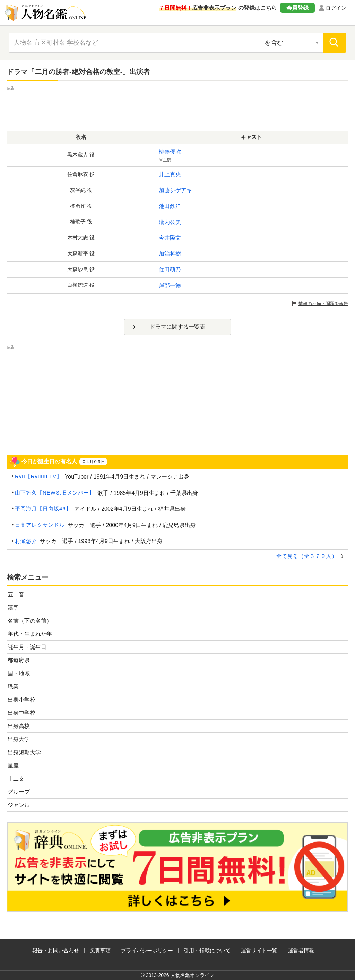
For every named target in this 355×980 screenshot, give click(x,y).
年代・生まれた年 (30, 634)
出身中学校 (21, 713)
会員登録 (297, 8)
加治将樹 (170, 254)
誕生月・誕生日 (27, 647)
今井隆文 (170, 238)
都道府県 (19, 660)
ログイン (336, 8)
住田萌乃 (170, 270)
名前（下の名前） (30, 621)
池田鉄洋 (170, 206)
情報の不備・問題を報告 (323, 304)
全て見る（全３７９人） (307, 556)
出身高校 (19, 726)
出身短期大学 (24, 752)
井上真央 (170, 174)
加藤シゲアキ (175, 190)
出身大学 (19, 739)
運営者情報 (301, 950)
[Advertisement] (177, 107)
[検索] (335, 43)
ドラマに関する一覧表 (177, 327)
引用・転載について (207, 950)
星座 (13, 765)
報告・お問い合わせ (56, 950)
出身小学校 (21, 700)
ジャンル (19, 805)
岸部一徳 (170, 286)
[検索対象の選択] (291, 43)
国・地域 (19, 673)
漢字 (13, 608)
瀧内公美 (170, 222)
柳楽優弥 (170, 152)
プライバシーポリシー (147, 950)
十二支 (16, 779)
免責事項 (100, 950)
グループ (19, 792)
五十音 (16, 594)
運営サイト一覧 (259, 950)
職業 (13, 687)
